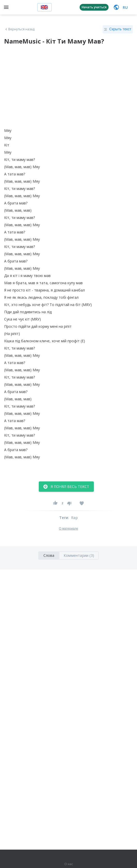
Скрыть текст (118, 29)
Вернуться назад (19, 29)
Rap (74, 518)
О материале (68, 529)
